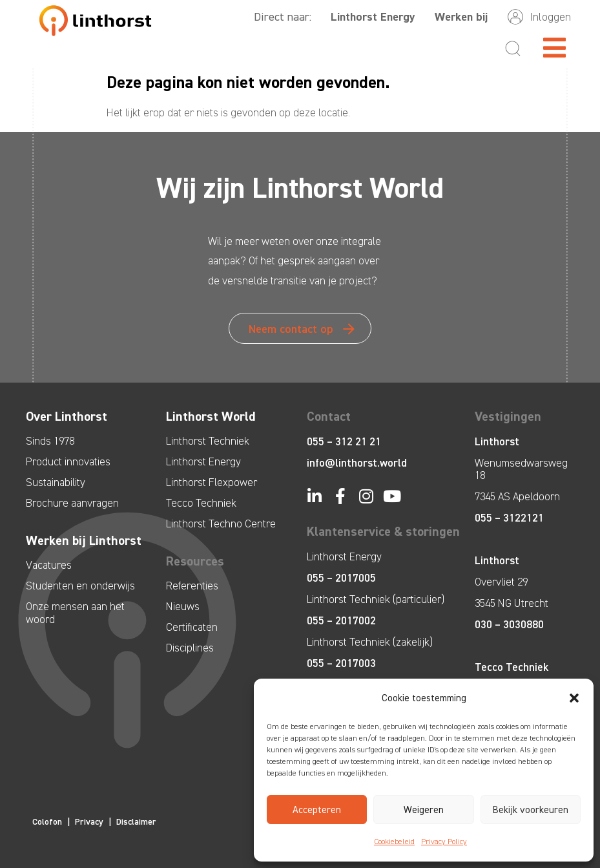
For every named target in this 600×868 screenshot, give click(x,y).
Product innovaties (68, 461)
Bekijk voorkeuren (531, 810)
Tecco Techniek (201, 503)
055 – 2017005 (341, 578)
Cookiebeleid (394, 842)
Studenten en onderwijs (80, 586)
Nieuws (183, 606)
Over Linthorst (67, 416)
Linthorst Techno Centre (221, 524)
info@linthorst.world (357, 463)
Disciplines (190, 648)
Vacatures (49, 565)
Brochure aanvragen (72, 503)
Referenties (192, 586)
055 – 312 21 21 (344, 441)
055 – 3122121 (509, 518)
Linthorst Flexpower (212, 482)
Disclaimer (136, 822)
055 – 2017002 (341, 620)
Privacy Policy (444, 842)
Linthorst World (211, 416)
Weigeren (424, 810)
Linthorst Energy (373, 17)
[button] (574, 698)
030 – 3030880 (509, 624)
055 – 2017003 (341, 663)
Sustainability (56, 482)
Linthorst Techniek (208, 441)
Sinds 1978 (50, 441)
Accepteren (317, 810)
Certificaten (192, 627)
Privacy (89, 822)
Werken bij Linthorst (84, 540)
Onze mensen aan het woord (75, 613)
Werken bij (461, 17)
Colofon (47, 822)
